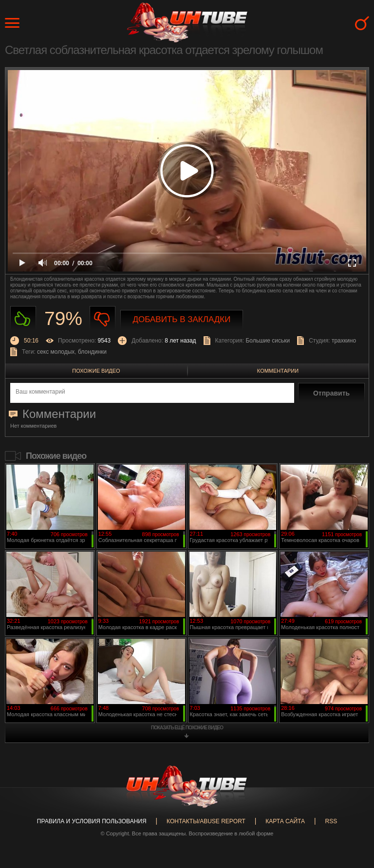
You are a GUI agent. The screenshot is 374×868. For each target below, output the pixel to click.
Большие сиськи (268, 341)
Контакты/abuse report (206, 821)
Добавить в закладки (182, 319)
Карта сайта (285, 821)
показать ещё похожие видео (187, 728)
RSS (331, 821)
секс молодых (56, 352)
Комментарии (278, 371)
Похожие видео (96, 371)
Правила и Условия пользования (92, 821)
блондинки (92, 352)
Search (362, 23)
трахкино (344, 341)
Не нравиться (103, 319)
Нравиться (23, 319)
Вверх (352, 817)
